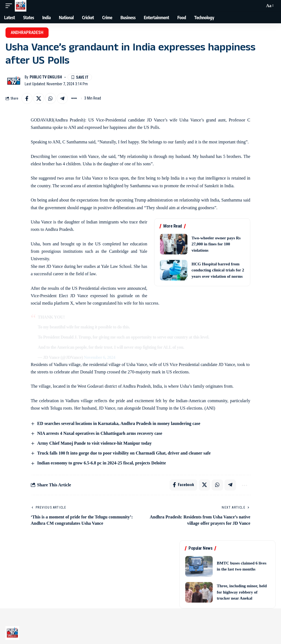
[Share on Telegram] (62, 98)
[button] (10, 6)
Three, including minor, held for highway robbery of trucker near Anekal (242, 592)
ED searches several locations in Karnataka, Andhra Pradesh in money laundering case (119, 423)
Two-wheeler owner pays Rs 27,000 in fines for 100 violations (216, 244)
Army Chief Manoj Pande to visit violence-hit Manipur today (94, 443)
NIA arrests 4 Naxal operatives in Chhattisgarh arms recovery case (100, 433)
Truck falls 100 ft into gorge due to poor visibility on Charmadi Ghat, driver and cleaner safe (124, 453)
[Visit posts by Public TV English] (14, 81)
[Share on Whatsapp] (50, 98)
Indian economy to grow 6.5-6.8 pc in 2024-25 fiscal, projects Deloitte (101, 463)
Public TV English (46, 77)
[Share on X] (39, 98)
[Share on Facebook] (27, 98)
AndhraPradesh (27, 32)
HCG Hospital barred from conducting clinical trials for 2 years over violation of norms (218, 270)
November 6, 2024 (99, 357)
